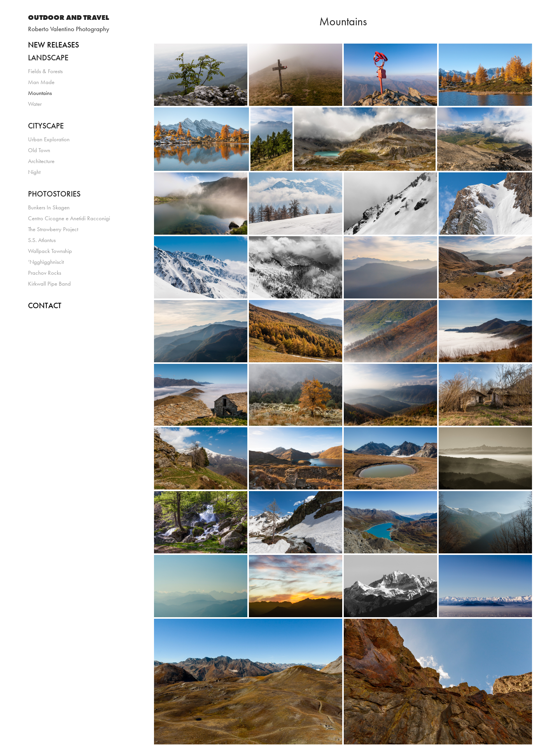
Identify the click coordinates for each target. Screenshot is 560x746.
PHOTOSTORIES (54, 194)
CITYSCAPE (46, 126)
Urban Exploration (49, 139)
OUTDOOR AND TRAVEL (68, 18)
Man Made (41, 82)
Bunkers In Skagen (49, 207)
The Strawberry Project (53, 229)
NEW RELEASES (53, 45)
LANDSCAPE (48, 58)
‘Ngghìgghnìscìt (46, 262)
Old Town (39, 150)
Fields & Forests (45, 71)
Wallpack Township (50, 251)
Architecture (41, 161)
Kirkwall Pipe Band (49, 284)
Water (35, 104)
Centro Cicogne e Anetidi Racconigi (69, 218)
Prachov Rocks (45, 273)
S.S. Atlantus (42, 240)
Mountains (40, 93)
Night (34, 172)
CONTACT (45, 305)
